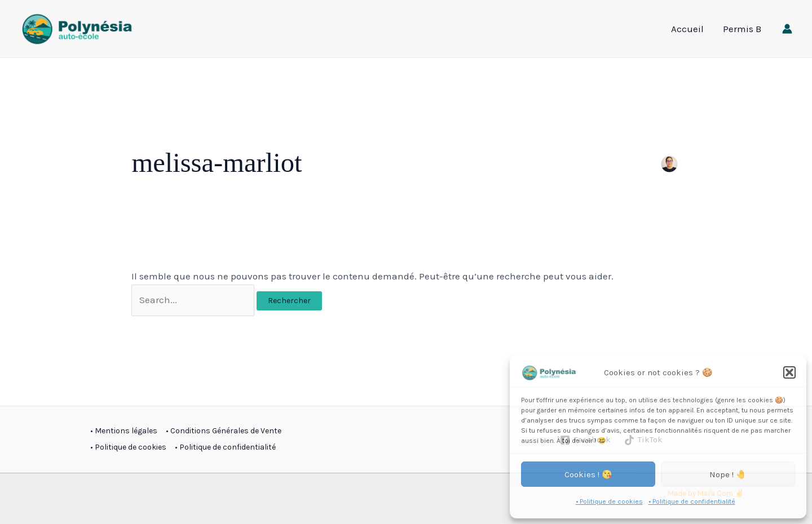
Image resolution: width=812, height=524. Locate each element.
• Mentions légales (124, 431)
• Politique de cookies (609, 501)
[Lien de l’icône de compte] (787, 29)
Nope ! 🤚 (728, 474)
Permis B (742, 29)
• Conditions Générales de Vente (224, 431)
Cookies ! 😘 (588, 474)
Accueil (687, 29)
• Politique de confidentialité (692, 501)
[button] (789, 372)
